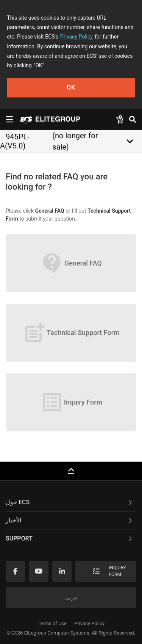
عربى (71, 598)
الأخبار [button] (69, 520)
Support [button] (69, 538)
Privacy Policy (76, 37)
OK (71, 87)
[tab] (71, 503)
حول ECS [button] (69, 502)
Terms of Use (52, 623)
